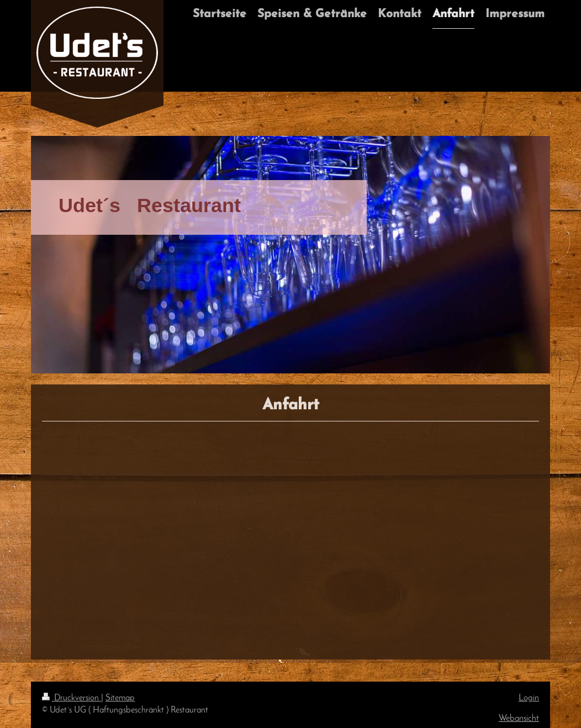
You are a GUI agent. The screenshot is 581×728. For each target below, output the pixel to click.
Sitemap (120, 698)
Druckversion (72, 698)
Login (529, 698)
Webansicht (519, 719)
